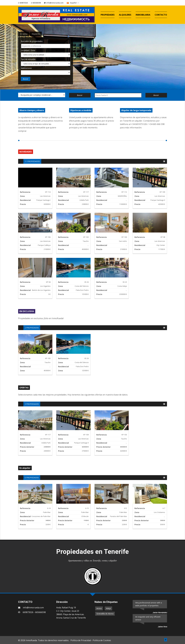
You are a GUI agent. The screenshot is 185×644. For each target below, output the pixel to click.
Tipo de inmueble (28, 59)
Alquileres (36, 34)
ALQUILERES (125, 15)
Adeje (108, 608)
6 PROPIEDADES (32, 478)
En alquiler (25, 468)
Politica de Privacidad (81, 640)
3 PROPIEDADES (32, 404)
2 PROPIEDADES (32, 328)
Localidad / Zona (28, 50)
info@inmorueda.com (55, 3)
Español (73, 3)
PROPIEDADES (108, 15)
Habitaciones (26, 68)
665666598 (37, 3)
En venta (24, 34)
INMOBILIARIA (143, 15)
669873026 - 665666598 (34, 612)
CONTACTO (161, 15)
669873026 (24, 3)
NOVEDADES (26, 152)
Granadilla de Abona (105, 614)
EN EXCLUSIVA (27, 311)
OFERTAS (24, 388)
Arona (99, 608)
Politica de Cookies (102, 640)
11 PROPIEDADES (32, 161)
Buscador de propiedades (32, 41)
